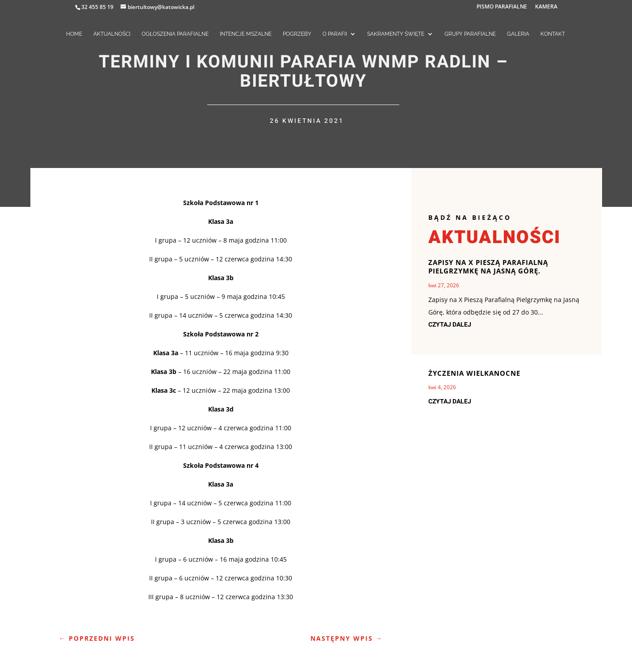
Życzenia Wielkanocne (474, 373)
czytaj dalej (450, 325)
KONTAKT (553, 34)
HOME (74, 34)
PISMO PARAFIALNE (502, 7)
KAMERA (546, 7)
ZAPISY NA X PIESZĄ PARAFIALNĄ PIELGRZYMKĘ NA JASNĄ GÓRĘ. (488, 267)
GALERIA (518, 34)
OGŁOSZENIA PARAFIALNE (175, 34)
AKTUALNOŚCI (112, 34)
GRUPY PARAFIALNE (470, 34)
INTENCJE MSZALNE (246, 34)
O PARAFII (335, 34)
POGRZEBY (297, 34)
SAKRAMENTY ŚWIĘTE (396, 34)
